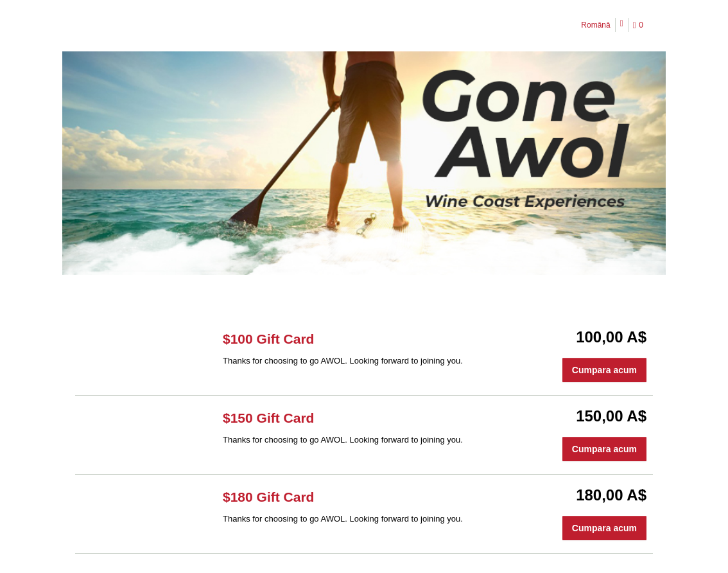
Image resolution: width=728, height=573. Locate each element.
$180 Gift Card (268, 497)
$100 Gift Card (268, 339)
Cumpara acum (604, 370)
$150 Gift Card (268, 418)
